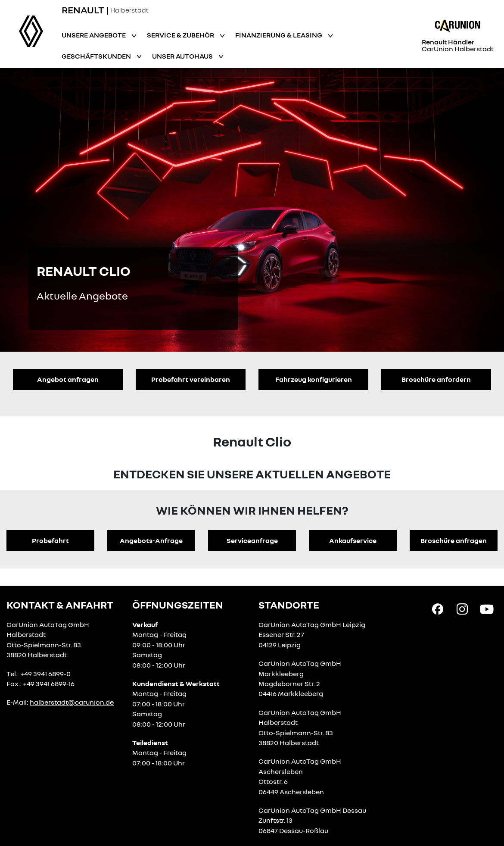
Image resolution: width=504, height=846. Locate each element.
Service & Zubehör (181, 35)
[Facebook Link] (438, 609)
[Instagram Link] (462, 609)
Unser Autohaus (183, 56)
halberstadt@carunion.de (72, 702)
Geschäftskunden (97, 56)
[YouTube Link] (487, 609)
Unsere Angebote (94, 35)
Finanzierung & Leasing (279, 35)
